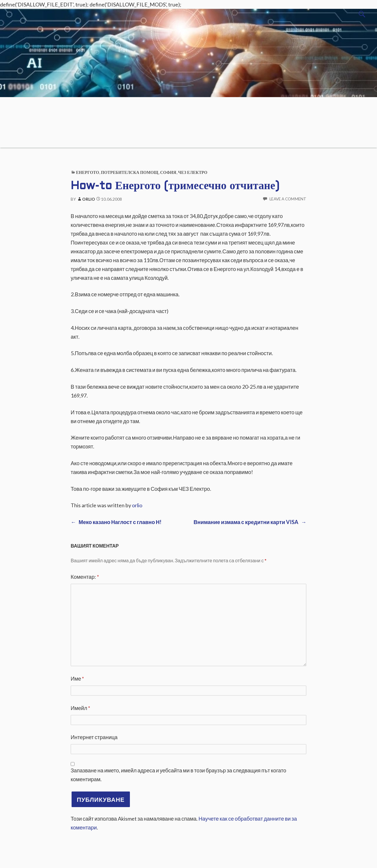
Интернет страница (94, 737)
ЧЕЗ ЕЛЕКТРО (193, 172)
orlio (86, 199)
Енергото (87, 172)
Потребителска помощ (130, 172)
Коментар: (85, 577)
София (168, 172)
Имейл (80, 708)
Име (77, 679)
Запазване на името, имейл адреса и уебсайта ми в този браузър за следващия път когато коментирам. (178, 775)
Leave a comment (288, 199)
